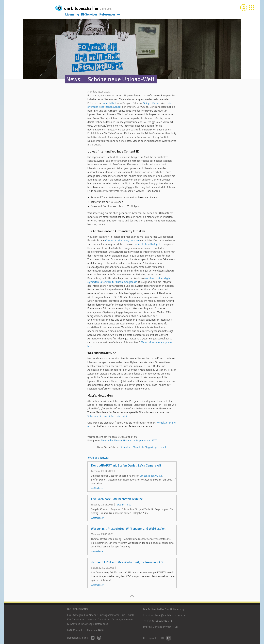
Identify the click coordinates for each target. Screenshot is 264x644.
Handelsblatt (109, 103)
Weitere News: (98, 458)
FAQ (69, 630)
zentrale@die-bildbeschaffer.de (169, 615)
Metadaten (145, 441)
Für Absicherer (76, 620)
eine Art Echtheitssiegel (146, 244)
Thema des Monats (112, 441)
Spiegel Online (152, 103)
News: (74, 79)
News (101, 630)
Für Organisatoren (109, 615)
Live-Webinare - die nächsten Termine (117, 499)
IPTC (155, 441)
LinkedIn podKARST (151, 476)
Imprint (147, 627)
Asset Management (123, 620)
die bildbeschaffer (93, 8)
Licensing (72, 15)
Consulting (104, 620)
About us (92, 630)
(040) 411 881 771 (162, 621)
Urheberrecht (131, 441)
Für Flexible (128, 615)
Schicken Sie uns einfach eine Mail (108, 416)
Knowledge (88, 624)
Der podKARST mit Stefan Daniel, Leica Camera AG (126, 466)
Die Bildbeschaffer (78, 609)
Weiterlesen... (99, 488)
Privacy (167, 627)
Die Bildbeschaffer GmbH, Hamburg (163, 609)
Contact (157, 627)
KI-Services (89, 15)
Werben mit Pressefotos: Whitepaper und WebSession (128, 529)
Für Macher (91, 615)
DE (163, 638)
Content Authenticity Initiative (122, 241)
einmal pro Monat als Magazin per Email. (143, 447)
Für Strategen (75, 615)
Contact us (79, 630)
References (107, 15)
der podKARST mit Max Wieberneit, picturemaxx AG (127, 562)
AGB (175, 627)
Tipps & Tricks (123, 505)
